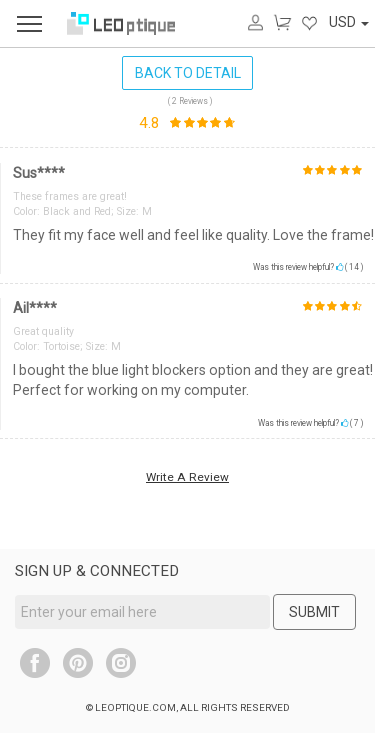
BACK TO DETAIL (188, 73)
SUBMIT (314, 612)
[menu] (29, 23)
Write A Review (187, 477)
